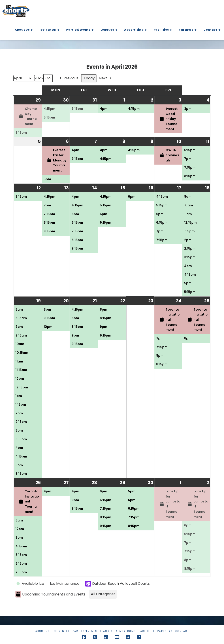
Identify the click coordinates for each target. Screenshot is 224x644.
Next (106, 78)
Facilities (147, 631)
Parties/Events (85, 631)
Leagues (107, 631)
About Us (43, 631)
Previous (68, 78)
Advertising (126, 631)
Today (89, 78)
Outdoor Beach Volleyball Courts (117, 584)
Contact (182, 631)
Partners (165, 631)
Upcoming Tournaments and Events (50, 594)
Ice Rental (61, 631)
